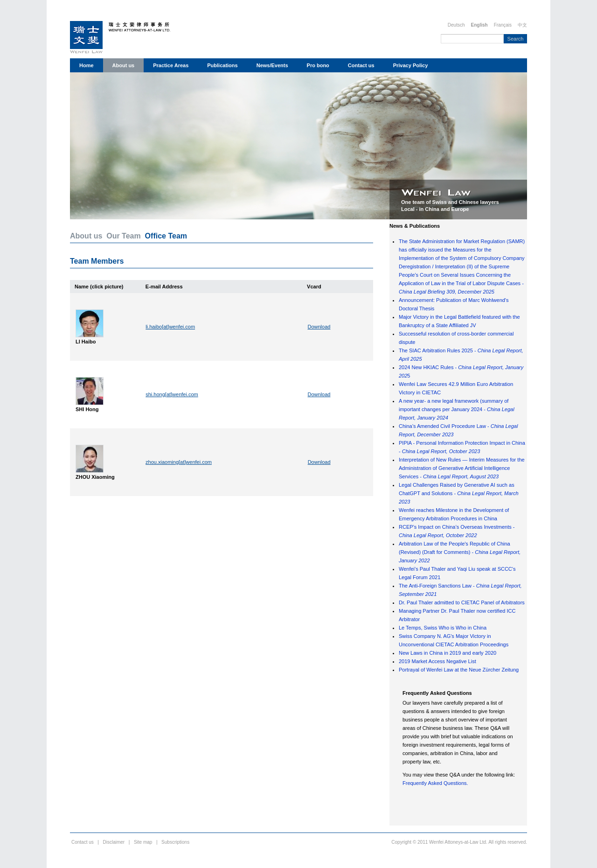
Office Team (166, 236)
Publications (222, 65)
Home (87, 65)
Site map (143, 842)
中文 (522, 25)
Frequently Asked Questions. (435, 783)
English (479, 25)
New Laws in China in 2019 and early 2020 (448, 653)
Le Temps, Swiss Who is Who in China (443, 628)
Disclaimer (114, 842)
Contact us (361, 65)
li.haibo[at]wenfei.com (170, 327)
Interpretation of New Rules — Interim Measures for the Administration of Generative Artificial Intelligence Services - (462, 468)
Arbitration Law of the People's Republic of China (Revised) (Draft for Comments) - (460, 552)
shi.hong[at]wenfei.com (172, 394)
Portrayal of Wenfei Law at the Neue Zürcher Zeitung (459, 670)
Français (503, 25)
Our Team (124, 236)
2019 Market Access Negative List (437, 661)
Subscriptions (175, 842)
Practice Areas (171, 65)
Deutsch (456, 25)
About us (124, 65)
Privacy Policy (411, 65)
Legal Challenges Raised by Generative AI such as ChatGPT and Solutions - (459, 493)
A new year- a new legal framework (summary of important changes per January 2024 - (457, 409)
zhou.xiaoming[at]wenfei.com (179, 462)
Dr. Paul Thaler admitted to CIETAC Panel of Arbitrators (462, 602)
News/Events (272, 65)
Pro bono (318, 65)
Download (319, 327)
